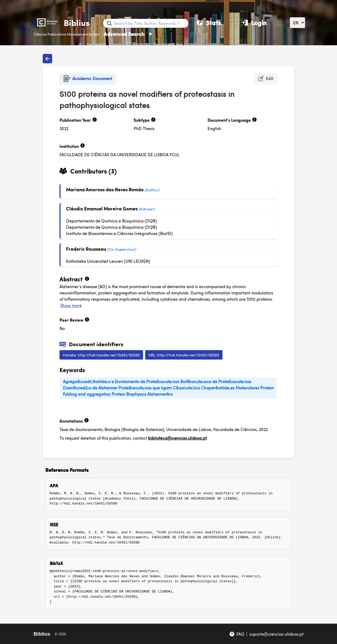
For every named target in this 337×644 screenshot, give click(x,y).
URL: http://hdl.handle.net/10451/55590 (184, 355)
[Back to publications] (47, 59)
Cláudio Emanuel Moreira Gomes (102, 208)
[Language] (297, 23)
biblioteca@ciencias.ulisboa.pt (177, 438)
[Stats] (209, 23)
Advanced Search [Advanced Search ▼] (128, 34)
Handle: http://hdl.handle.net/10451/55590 (101, 355)
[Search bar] (150, 23)
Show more (71, 305)
